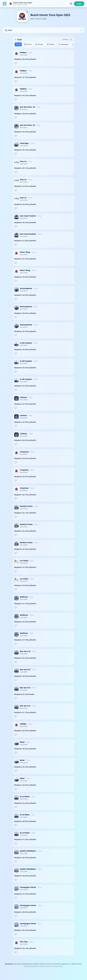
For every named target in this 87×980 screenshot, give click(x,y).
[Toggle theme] (71, 4)
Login (79, 4)
